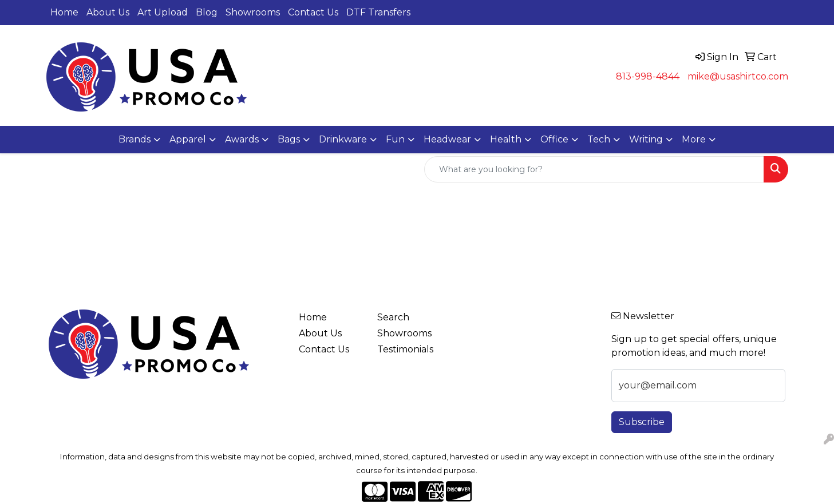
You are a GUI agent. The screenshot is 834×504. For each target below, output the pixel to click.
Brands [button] (135, 139)
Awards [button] (242, 139)
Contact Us (313, 12)
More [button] (694, 139)
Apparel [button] (188, 139)
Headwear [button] (447, 139)
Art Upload (163, 12)
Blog (207, 12)
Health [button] (506, 139)
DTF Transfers (378, 12)
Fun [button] (395, 139)
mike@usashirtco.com (738, 76)
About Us (108, 12)
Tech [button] (599, 139)
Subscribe (642, 422)
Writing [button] (646, 139)
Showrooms (253, 12)
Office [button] (554, 139)
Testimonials (405, 349)
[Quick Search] (594, 169)
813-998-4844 (648, 76)
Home (64, 12)
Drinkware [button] (343, 139)
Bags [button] (289, 139)
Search (393, 317)
